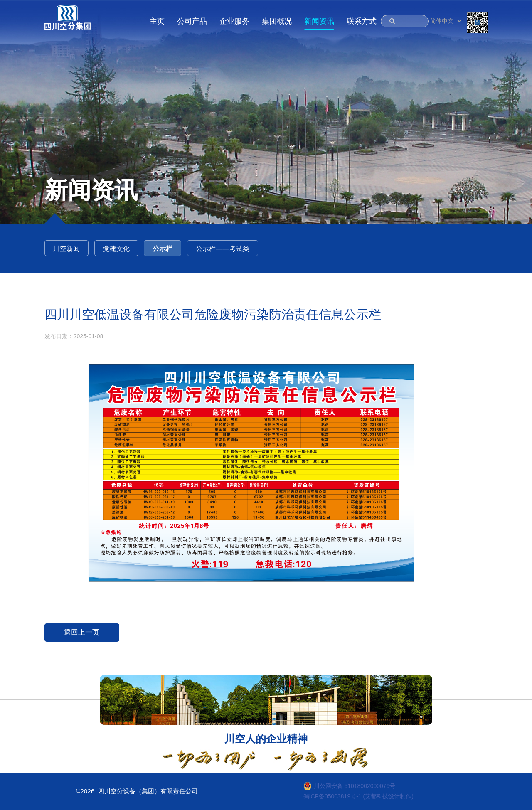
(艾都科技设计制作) (388, 796)
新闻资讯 (319, 21)
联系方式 (362, 21)
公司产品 (192, 21)
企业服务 (234, 21)
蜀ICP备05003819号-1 (332, 796)
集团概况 (277, 21)
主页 (157, 21)
